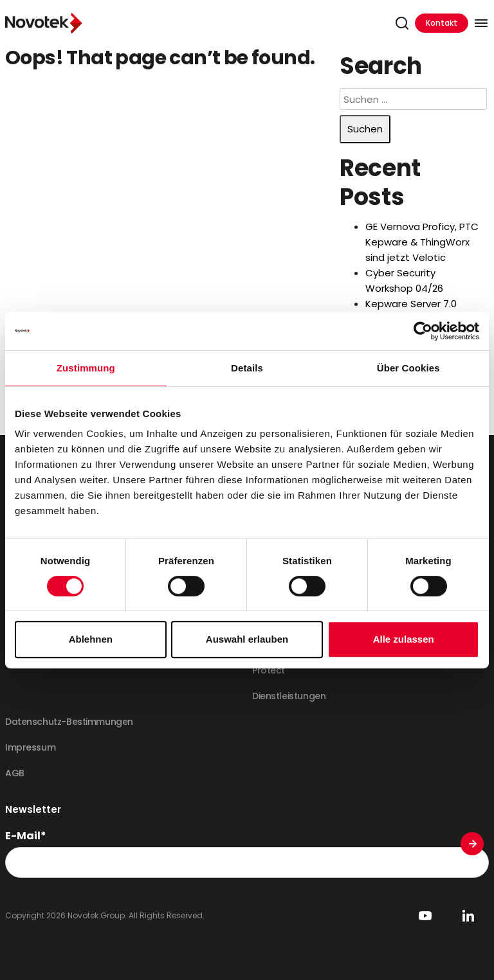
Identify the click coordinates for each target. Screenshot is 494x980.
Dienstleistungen (289, 696)
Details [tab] (247, 368)
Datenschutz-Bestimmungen (69, 722)
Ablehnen (91, 639)
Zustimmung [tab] (86, 368)
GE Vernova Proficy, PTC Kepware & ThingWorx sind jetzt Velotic (422, 242)
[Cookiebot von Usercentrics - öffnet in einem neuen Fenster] (423, 331)
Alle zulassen (404, 639)
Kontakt (442, 23)
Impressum (30, 747)
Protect (269, 670)
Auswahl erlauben (247, 639)
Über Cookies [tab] (408, 368)
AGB (15, 773)
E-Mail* (26, 836)
